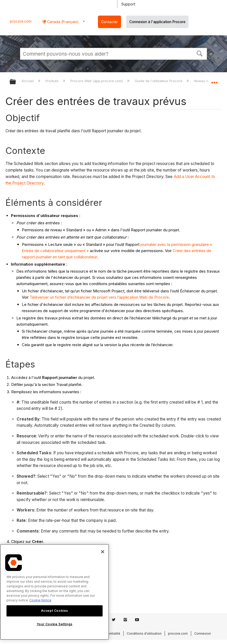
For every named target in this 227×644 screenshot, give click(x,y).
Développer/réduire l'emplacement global (214, 80)
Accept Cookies (55, 611)
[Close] (103, 552)
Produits (53, 81)
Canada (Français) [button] (62, 22)
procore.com (21, 21)
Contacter (109, 22)
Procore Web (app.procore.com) (97, 81)
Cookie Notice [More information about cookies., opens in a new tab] (40, 600)
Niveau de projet (208, 81)
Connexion (203, 633)
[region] (55, 592)
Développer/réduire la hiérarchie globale (16, 82)
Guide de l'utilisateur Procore (159, 81)
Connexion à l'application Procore (157, 22)
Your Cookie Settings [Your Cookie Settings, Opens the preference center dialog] (55, 624)
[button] (200, 53)
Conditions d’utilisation (144, 633)
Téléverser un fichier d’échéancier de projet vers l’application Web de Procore (99, 297)
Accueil (28, 81)
